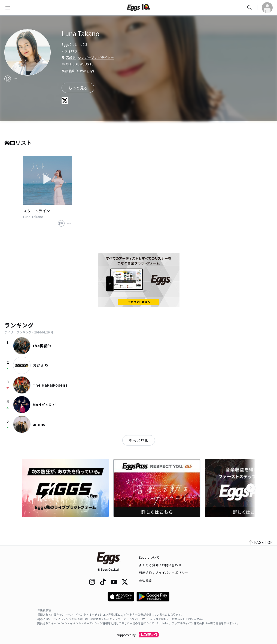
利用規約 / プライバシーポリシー (164, 573)
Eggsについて (149, 557)
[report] (15, 79)
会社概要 (145, 580)
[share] (8, 79)
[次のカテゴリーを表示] (251, 488)
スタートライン (36, 211)
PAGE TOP (261, 542)
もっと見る (78, 88)
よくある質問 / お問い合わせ (160, 565)
